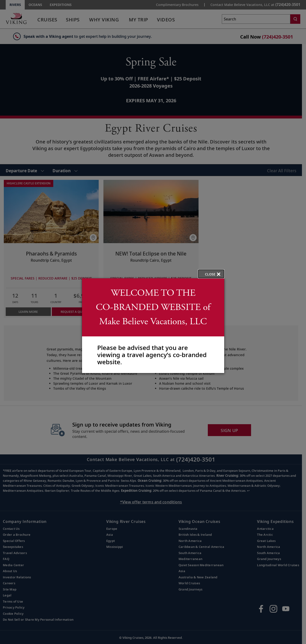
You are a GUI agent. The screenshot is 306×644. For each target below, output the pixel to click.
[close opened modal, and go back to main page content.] (211, 274)
